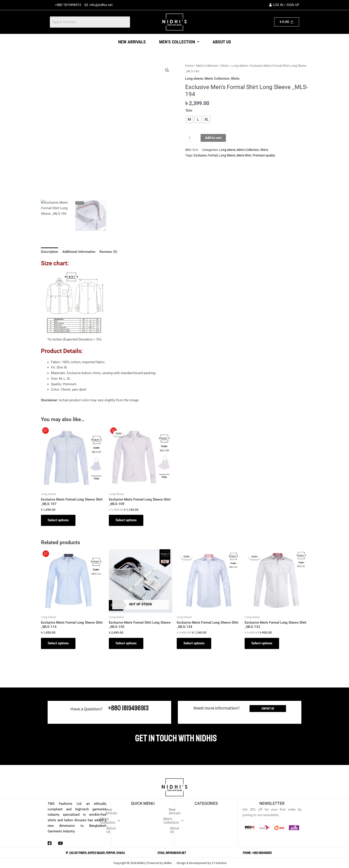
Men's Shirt (244, 155)
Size (189, 110)
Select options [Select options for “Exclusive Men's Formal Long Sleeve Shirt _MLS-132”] (262, 643)
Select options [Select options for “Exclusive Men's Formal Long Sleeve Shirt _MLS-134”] (194, 643)
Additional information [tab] (79, 252)
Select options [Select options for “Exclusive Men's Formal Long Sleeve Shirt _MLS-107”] (58, 520)
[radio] (189, 120)
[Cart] (287, 22)
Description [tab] (50, 252)
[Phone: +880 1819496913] (240, 853)
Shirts (225, 66)
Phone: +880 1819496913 (257, 853)
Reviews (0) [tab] (108, 252)
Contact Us (268, 709)
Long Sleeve (227, 155)
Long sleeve (240, 66)
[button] (179, 42)
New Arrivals (132, 42)
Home (189, 66)
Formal (213, 155)
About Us (222, 42)
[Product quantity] (191, 138)
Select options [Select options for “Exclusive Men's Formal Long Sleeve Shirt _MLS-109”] (126, 520)
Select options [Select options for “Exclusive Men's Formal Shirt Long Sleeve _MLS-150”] (126, 643)
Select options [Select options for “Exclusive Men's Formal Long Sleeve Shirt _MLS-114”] (58, 643)
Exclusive (200, 155)
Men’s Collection (179, 42)
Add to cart (213, 138)
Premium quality (264, 155)
